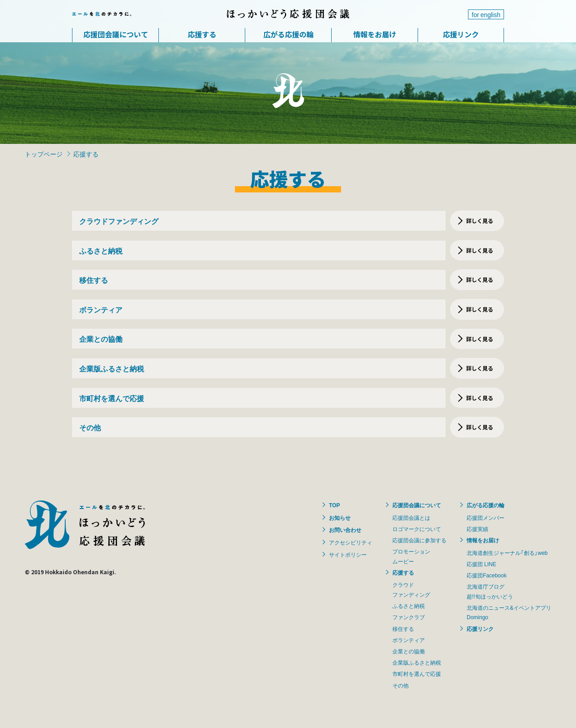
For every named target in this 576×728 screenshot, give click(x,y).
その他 (400, 685)
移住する (403, 629)
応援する (202, 34)
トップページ (44, 154)
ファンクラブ (409, 617)
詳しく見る (480, 221)
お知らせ (340, 518)
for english (486, 14)
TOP (334, 505)
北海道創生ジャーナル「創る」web (507, 553)
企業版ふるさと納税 (417, 662)
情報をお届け (375, 34)
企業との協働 (409, 651)
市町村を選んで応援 (417, 674)
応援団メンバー (486, 518)
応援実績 (477, 529)
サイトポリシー (348, 554)
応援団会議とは (411, 518)
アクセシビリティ (351, 542)
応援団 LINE (481, 564)
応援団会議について (116, 34)
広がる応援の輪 (288, 34)
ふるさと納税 (409, 606)
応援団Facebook (487, 575)
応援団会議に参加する (419, 540)
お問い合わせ (345, 530)
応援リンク (461, 34)
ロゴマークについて (417, 529)
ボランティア (409, 640)
